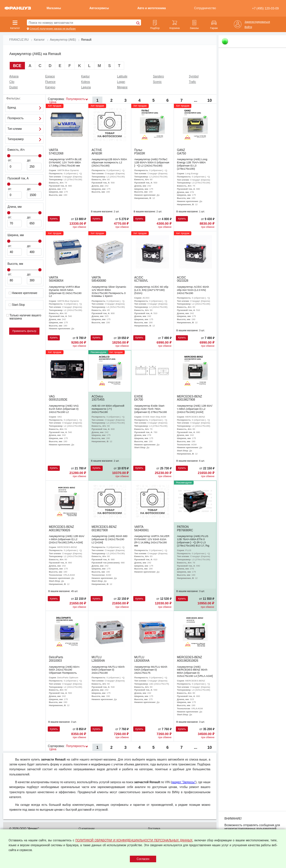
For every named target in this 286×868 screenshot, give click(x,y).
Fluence (50, 82)
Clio (12, 82)
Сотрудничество (205, 8)
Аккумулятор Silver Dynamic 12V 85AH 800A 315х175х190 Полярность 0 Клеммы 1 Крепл (109, 291)
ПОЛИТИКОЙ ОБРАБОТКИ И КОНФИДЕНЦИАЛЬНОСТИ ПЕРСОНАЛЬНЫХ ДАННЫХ (134, 840)
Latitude (122, 76)
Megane (122, 87)
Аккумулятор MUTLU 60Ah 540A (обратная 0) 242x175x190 (108, 670)
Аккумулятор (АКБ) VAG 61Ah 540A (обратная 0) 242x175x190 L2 (64, 409)
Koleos (86, 82)
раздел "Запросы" (184, 782)
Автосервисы (99, 8)
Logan (121, 82)
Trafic (192, 82)
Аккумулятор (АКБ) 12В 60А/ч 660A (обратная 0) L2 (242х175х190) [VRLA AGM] (67, 539)
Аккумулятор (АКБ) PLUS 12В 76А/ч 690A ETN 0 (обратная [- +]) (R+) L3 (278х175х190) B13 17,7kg (193, 541)
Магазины (54, 8)
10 (210, 100)
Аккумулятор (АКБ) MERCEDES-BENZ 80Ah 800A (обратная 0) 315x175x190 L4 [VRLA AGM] (195, 671)
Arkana (14, 76)
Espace (50, 76)
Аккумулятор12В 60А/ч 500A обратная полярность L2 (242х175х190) (109, 162)
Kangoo (50, 87)
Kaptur (86, 76)
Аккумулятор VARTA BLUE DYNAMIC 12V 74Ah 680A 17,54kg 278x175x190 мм (65, 162)
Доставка (154, 829)
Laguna (86, 87)
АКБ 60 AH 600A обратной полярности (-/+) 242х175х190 (108, 409)
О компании (87, 829)
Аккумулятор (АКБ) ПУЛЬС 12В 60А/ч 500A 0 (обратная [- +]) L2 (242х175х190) (152, 162)
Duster (14, 87)
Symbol (194, 76)
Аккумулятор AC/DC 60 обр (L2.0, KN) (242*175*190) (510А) (151, 290)
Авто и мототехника (151, 8)
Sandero (158, 76)
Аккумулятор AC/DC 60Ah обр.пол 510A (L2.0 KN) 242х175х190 (193, 290)
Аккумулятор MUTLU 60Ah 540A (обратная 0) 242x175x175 (151, 670)
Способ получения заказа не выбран (53, 29)
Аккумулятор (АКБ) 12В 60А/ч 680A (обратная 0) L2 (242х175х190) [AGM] (195, 409)
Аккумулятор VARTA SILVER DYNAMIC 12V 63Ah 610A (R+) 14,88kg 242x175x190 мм (152, 541)
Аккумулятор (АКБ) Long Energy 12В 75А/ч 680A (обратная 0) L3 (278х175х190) (192, 164)
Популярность (76, 99)
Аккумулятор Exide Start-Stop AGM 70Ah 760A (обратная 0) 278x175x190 (151, 409)
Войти (248, 27)
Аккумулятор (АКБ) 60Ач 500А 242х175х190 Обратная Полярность (64, 670)
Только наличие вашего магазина (24, 317)
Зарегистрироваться (257, 22)
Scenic (157, 82)
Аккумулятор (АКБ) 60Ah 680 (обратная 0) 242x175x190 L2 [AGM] (109, 539)
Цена (53, 102)
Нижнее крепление (23, 293)
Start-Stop (17, 305)
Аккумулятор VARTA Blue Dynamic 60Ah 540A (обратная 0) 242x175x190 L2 (65, 291)
